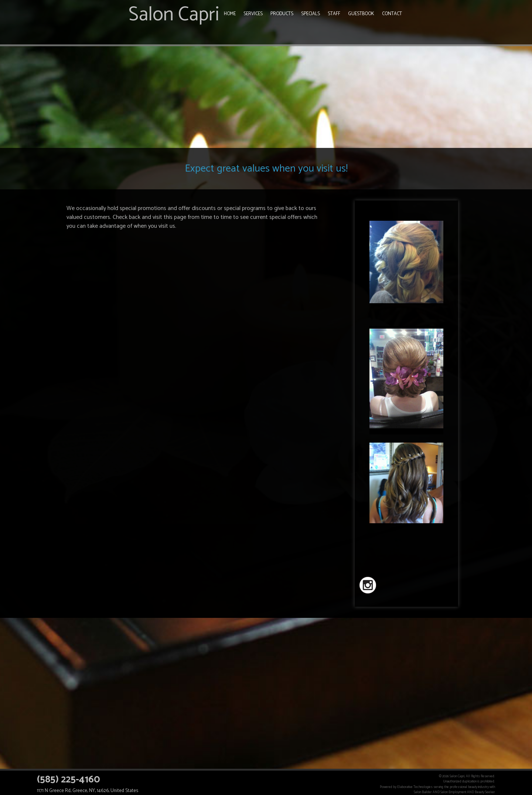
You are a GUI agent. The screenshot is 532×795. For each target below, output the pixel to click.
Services (253, 14)
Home (230, 14)
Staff (334, 14)
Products (282, 14)
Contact (392, 14)
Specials (311, 14)
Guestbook (361, 14)
